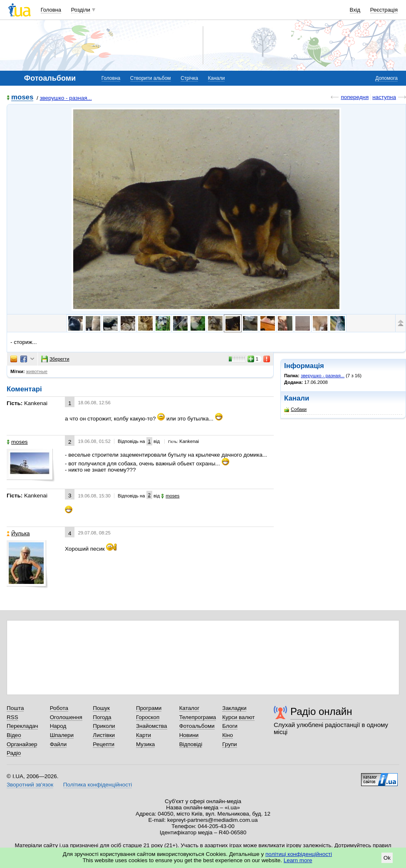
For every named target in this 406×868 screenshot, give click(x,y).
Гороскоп (148, 717)
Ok (387, 858)
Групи (229, 744)
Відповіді (191, 744)
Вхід (355, 10)
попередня (355, 97)
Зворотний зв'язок (30, 785)
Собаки (295, 409)
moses (22, 98)
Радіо (14, 753)
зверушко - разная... (66, 98)
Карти (144, 735)
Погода (102, 717)
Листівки (104, 735)
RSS (12, 717)
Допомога (386, 78)
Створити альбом (151, 78)
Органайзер (22, 744)
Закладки (234, 708)
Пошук (101, 708)
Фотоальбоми (197, 726)
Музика (145, 744)
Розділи (81, 10)
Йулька (18, 533)
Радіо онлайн (321, 711)
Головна (51, 10)
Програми (149, 708)
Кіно (228, 735)
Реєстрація (384, 10)
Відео (14, 735)
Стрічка (189, 78)
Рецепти (104, 744)
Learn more (298, 860)
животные (37, 371)
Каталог (189, 708)
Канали (217, 78)
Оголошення (66, 717)
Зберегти (55, 359)
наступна (384, 97)
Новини (189, 735)
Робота (59, 708)
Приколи (104, 726)
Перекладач (22, 726)
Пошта (15, 708)
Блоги (230, 726)
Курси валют (238, 717)
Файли (58, 744)
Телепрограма (198, 717)
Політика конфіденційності (98, 785)
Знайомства (152, 726)
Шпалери (62, 735)
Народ (58, 726)
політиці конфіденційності (299, 854)
